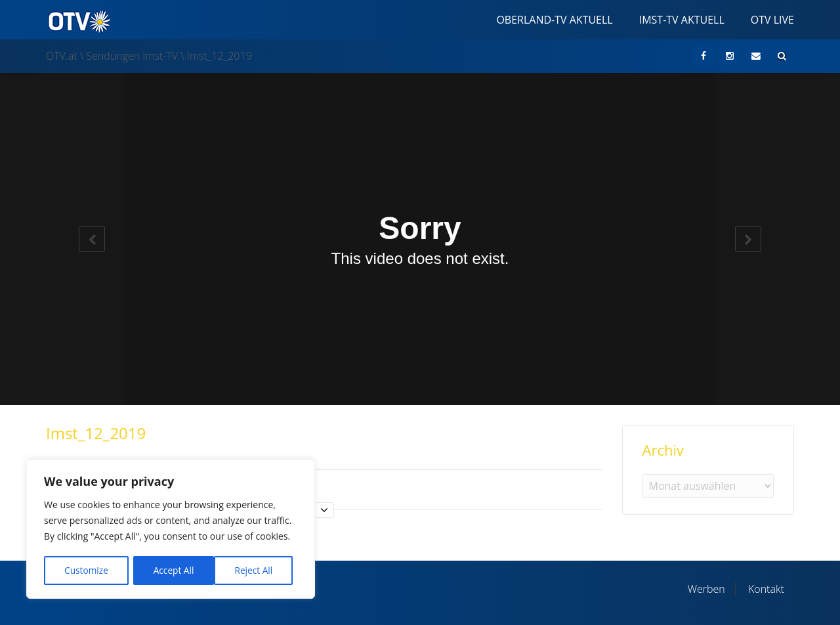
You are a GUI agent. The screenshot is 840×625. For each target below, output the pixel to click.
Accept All (257, 570)
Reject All (172, 570)
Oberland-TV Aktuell (554, 20)
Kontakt (766, 589)
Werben (706, 589)
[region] (171, 530)
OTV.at (62, 56)
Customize (86, 570)
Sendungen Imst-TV (132, 56)
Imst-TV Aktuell (682, 20)
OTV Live (772, 20)
